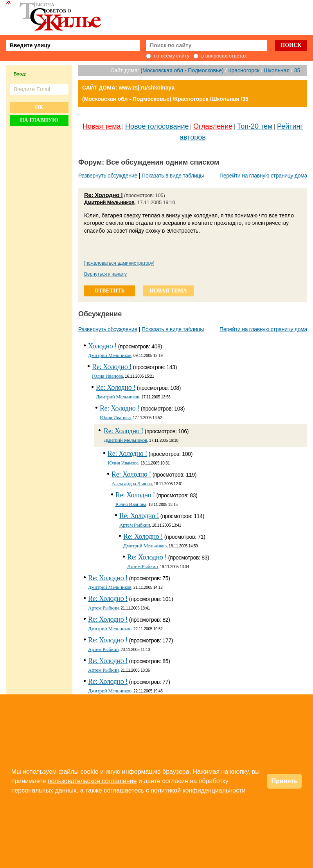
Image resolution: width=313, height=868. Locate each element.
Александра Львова (132, 483)
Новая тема (102, 126)
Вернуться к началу (105, 274)
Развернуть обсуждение (108, 176)
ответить (110, 291)
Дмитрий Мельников (109, 202)
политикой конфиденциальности (198, 790)
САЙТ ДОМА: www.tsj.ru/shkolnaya (128, 88)
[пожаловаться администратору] (119, 263)
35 (297, 70)
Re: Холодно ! (103, 195)
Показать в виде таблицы (173, 176)
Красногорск (244, 70)
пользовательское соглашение (92, 781)
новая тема (168, 291)
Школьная (277, 70)
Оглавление (213, 126)
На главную (39, 120)
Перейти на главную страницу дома (263, 176)
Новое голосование (157, 126)
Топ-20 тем (255, 126)
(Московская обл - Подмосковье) (182, 70)
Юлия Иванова (107, 376)
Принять (284, 781)
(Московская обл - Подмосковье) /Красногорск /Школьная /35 (165, 99)
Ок (39, 107)
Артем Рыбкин (135, 525)
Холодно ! (102, 346)
